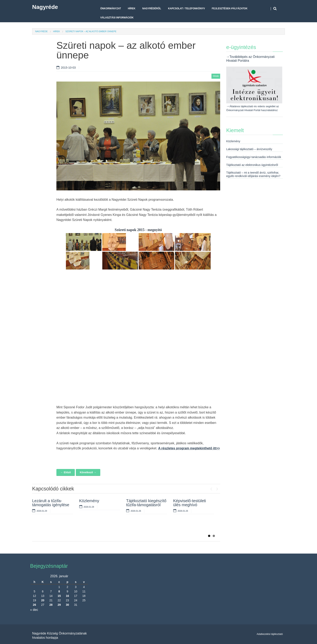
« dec (34, 610)
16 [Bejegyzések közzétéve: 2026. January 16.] (68, 596)
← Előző (66, 472)
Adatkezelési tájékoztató (270, 634)
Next (217, 488)
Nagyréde (45, 7)
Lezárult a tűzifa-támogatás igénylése (51, 503)
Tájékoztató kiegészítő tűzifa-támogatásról (146, 503)
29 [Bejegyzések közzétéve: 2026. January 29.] (59, 605)
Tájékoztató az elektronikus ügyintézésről (252, 165)
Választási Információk (117, 18)
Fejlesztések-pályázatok (230, 8)
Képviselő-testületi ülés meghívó (190, 503)
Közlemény (89, 501)
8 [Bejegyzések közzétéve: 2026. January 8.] (59, 591)
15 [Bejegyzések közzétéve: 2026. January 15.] (59, 596)
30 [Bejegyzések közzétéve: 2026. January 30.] (68, 605)
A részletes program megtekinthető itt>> (189, 448)
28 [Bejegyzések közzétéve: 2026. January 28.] (51, 605)
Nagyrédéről (152, 8)
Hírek (132, 8)
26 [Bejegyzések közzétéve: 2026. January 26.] (35, 605)
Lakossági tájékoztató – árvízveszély (249, 149)
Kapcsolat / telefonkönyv (186, 8)
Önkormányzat (111, 8)
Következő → (88, 472)
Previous (211, 488)
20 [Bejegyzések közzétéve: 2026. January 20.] (43, 600)
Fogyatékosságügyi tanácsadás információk (254, 157)
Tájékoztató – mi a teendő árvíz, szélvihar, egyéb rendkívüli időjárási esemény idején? (253, 174)
